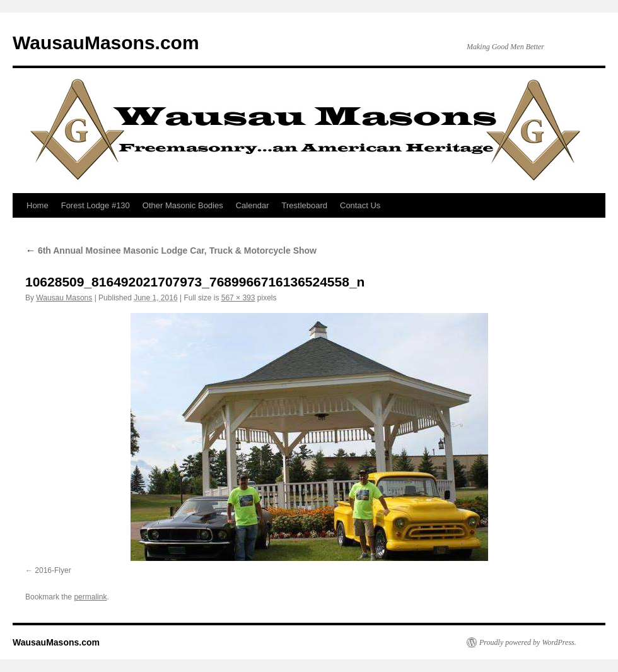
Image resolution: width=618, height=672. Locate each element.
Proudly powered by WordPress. (528, 642)
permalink (90, 597)
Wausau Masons (64, 298)
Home (38, 205)
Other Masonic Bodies (183, 205)
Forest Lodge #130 (96, 205)
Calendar (253, 205)
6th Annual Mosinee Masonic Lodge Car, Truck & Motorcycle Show (171, 251)
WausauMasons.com (106, 43)
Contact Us (360, 205)
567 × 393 (238, 298)
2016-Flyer (53, 570)
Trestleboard (305, 205)
